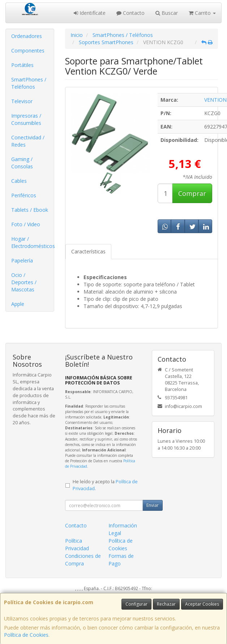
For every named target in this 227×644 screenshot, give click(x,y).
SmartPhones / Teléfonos (29, 83)
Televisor (22, 101)
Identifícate (90, 13)
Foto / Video (26, 224)
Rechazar (166, 604)
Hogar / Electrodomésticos (33, 242)
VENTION (215, 100)
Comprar (192, 193)
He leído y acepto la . (105, 485)
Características (88, 251)
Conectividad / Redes (28, 141)
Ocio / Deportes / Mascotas (24, 282)
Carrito (202, 13)
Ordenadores (27, 36)
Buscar (167, 13)
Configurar (136, 604)
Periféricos (24, 195)
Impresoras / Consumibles (26, 119)
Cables (19, 181)
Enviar (153, 505)
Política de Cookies (26, 635)
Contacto (130, 13)
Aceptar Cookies (202, 604)
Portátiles (22, 65)
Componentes (28, 50)
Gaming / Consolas (22, 163)
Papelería (22, 260)
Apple (18, 304)
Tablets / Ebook (30, 210)
